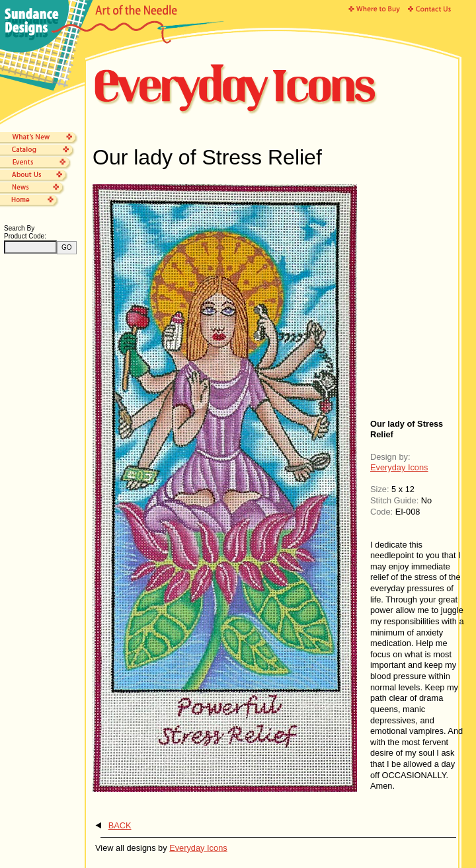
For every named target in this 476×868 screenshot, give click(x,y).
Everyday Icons (399, 467)
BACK (120, 825)
